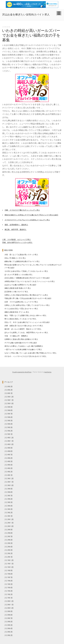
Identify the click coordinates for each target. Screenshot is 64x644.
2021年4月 (9, 588)
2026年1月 (9, 393)
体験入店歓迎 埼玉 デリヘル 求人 (17, 312)
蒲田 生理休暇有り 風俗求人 (16, 225)
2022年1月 (9, 557)
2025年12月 (9, 397)
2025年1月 (9, 434)
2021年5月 (9, 584)
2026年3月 (9, 386)
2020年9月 (9, 611)
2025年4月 (9, 424)
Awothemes (48, 372)
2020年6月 (9, 622)
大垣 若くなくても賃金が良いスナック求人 (21, 255)
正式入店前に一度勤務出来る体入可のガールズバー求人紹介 (27, 278)
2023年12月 (9, 478)
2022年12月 (9, 519)
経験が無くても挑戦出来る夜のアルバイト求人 (22, 261)
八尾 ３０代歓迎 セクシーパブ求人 (17, 239)
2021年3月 (9, 591)
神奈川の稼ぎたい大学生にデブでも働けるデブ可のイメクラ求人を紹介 (31, 215)
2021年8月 (9, 574)
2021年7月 (9, 577)
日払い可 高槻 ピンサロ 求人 (15, 258)
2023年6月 (9, 499)
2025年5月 (9, 420)
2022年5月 (9, 543)
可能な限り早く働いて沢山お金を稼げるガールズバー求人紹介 (28, 298)
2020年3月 (9, 632)
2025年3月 (9, 427)
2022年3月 (9, 550)
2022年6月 (9, 540)
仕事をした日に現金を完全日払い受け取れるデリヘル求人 (26, 295)
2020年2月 (9, 635)
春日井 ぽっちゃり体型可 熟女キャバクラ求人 (23, 329)
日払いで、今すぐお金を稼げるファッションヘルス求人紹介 (27, 322)
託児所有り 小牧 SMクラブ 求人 (16, 292)
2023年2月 (9, 512)
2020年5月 (9, 625)
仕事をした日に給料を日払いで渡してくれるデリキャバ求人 (27, 305)
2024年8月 (9, 451)
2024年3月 (9, 468)
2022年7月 (9, 536)
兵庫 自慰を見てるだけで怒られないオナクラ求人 (24, 326)
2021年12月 (9, 560)
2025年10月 (9, 403)
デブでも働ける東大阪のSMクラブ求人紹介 (21, 343)
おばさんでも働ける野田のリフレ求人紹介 (20, 285)
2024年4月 (9, 465)
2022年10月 (9, 526)
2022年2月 (9, 553)
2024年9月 (9, 448)
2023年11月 (9, 482)
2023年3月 (9, 509)
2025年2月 (9, 431)
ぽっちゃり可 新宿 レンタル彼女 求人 (19, 274)
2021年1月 (9, 598)
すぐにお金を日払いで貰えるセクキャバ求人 (21, 309)
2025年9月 (9, 407)
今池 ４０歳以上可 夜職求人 (16, 336)
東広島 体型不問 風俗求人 (15, 229)
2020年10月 (9, 608)
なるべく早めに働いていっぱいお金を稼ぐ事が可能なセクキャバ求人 (30, 353)
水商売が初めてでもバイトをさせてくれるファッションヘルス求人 (30, 281)
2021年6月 (9, 581)
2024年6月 (9, 458)
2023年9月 (9, 489)
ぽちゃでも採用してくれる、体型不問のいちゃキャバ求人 (26, 332)
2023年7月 (9, 496)
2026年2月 (9, 390)
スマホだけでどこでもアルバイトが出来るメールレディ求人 (27, 220)
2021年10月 (9, 567)
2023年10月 (9, 485)
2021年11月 (9, 564)
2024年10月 (9, 444)
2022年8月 (9, 533)
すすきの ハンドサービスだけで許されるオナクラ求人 (25, 356)
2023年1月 (9, 516)
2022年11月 (9, 523)
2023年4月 (9, 506)
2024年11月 (9, 441)
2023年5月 (9, 502)
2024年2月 (9, 472)
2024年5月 (9, 461)
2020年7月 (9, 618)
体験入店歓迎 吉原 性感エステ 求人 (18, 288)
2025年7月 (9, 414)
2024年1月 (9, 475)
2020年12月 (9, 601)
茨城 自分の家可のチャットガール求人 (17, 242)
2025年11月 (9, 400)
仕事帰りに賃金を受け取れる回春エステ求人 (21, 339)
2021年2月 (9, 594)
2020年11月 (9, 605)
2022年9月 (9, 530)
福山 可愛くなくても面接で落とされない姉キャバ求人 (25, 315)
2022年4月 (9, 547)
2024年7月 (9, 455)
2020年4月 (9, 628)
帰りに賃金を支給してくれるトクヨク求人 (20, 319)
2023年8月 (9, 492)
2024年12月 (9, 438)
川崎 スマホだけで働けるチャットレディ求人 (22, 210)
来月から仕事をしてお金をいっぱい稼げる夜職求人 (24, 346)
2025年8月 (9, 410)
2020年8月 (9, 615)
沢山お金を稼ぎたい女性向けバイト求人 (26, 14)
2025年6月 (9, 417)
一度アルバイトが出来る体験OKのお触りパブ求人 (23, 349)
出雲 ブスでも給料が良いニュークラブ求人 (21, 302)
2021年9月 (9, 570)
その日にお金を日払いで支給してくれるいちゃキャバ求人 (26, 271)
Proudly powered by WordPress (22, 372)
